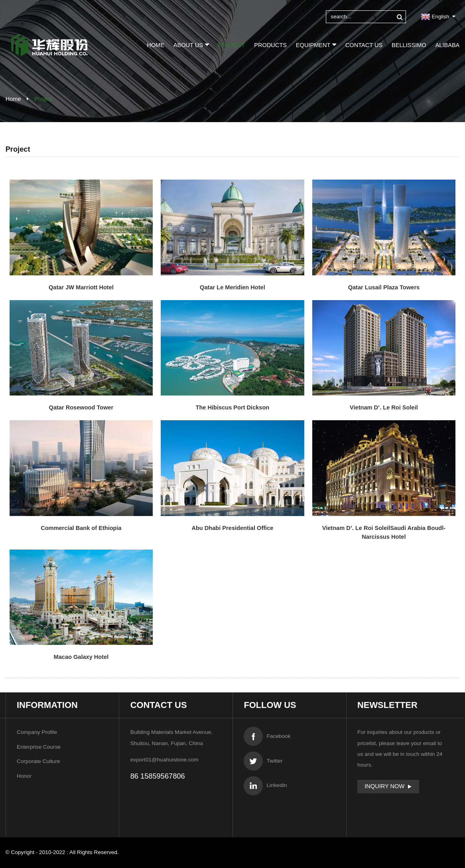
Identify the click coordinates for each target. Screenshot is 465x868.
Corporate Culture (38, 761)
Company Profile (37, 732)
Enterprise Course (39, 747)
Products (270, 45)
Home (156, 45)
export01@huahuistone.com (165, 760)
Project (231, 45)
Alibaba (448, 45)
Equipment (316, 44)
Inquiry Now (384, 786)
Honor (24, 776)
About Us (191, 44)
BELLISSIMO (409, 45)
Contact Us (364, 45)
